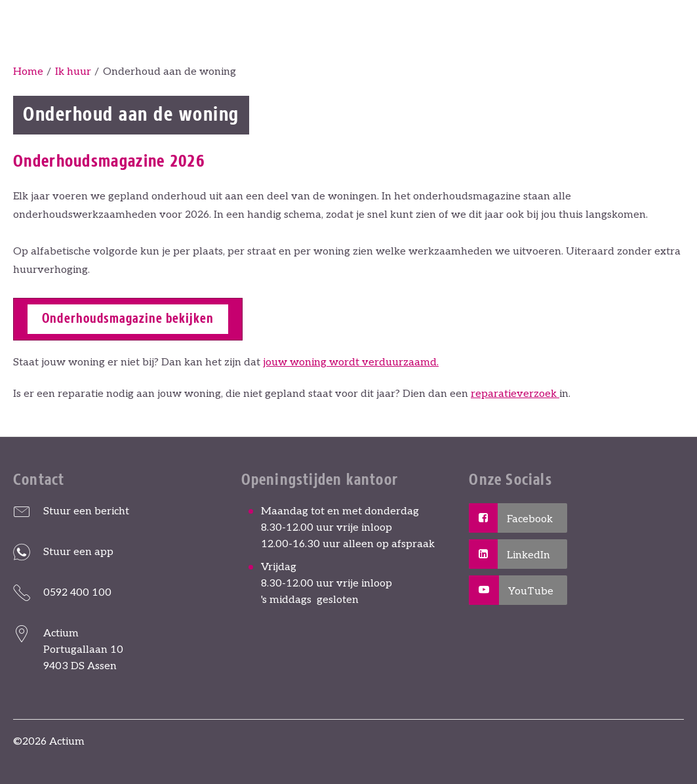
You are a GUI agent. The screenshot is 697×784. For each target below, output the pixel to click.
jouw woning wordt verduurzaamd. (351, 362)
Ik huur (73, 72)
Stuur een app (78, 552)
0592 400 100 (77, 593)
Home (28, 72)
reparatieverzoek (515, 394)
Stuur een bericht (86, 511)
